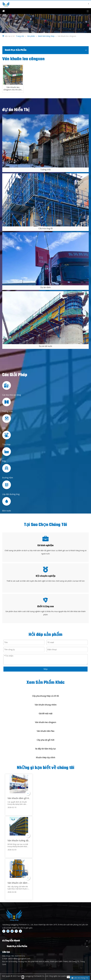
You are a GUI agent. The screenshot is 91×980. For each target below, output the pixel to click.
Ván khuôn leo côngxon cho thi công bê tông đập (13, 88)
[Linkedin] (8, 931)
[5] (45, 200)
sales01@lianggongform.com (19, 959)
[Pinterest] (16, 931)
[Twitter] (12, 931)
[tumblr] (20, 931)
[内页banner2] (45, 23)
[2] (45, 259)
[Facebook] (4, 931)
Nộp (46, 669)
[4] (45, 141)
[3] (45, 318)
